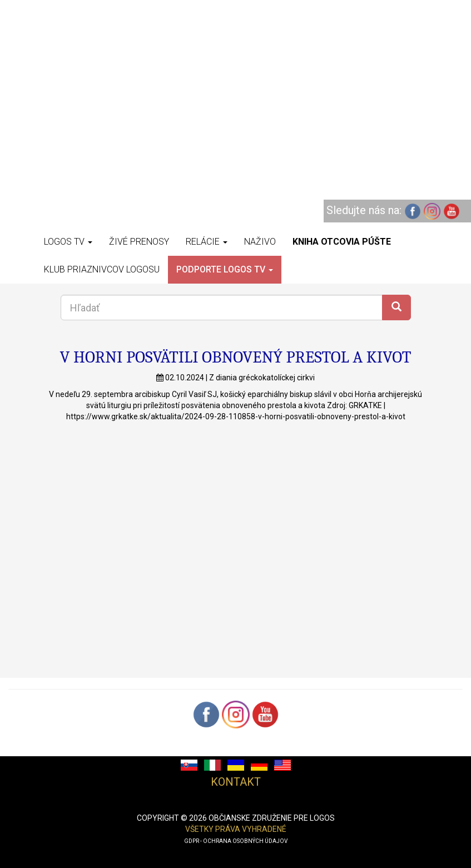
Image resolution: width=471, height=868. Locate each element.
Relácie (207, 242)
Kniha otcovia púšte (342, 242)
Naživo (260, 242)
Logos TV (68, 242)
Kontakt (236, 782)
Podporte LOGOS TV (225, 269)
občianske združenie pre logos (272, 818)
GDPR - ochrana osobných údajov (236, 841)
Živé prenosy (139, 242)
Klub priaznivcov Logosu (102, 269)
